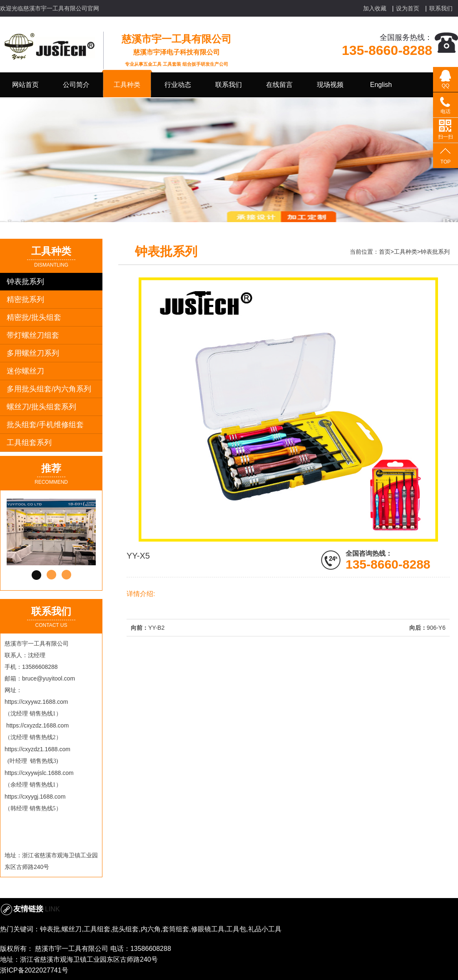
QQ (446, 86)
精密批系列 (25, 299)
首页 (385, 252)
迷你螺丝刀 (25, 371)
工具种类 (406, 252)
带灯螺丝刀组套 (33, 335)
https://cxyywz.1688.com (36, 702)
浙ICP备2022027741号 (34, 970)
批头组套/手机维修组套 (45, 425)
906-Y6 (436, 628)
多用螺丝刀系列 (33, 353)
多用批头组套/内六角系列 (49, 389)
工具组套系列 (29, 443)
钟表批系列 (25, 282)
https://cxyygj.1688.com (35, 797)
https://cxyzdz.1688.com (37, 725)
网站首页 (25, 85)
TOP (446, 162)
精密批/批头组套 (34, 317)
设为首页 (408, 8)
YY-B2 (156, 628)
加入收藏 (375, 8)
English (381, 85)
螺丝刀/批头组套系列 (41, 407)
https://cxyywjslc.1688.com (39, 773)
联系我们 (441, 8)
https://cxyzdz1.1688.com (37, 749)
